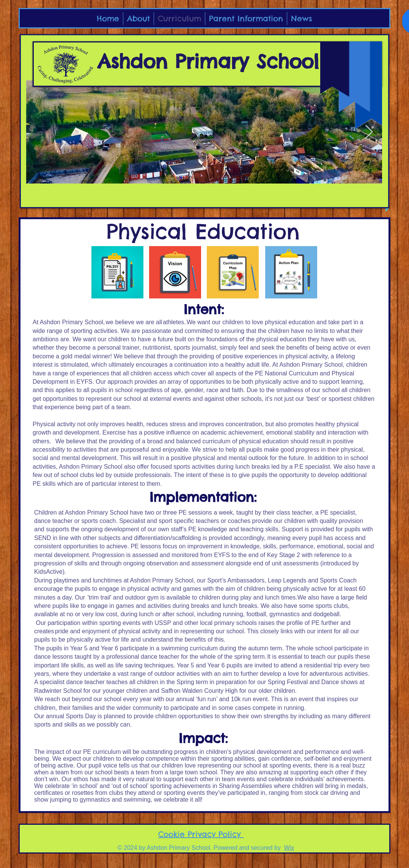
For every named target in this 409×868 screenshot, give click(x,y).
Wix (289, 848)
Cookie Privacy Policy (201, 834)
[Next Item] (369, 132)
